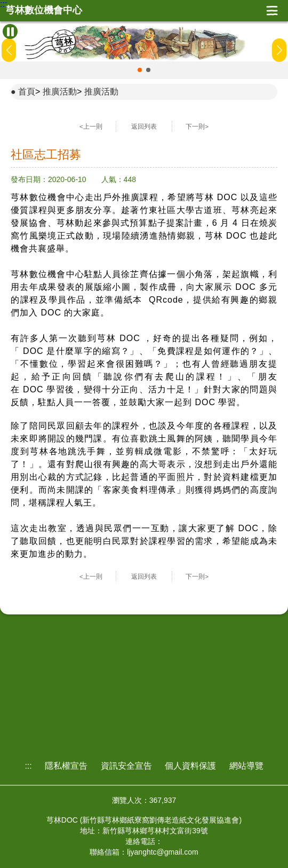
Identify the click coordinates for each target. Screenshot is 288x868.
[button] (140, 70)
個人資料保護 (190, 766)
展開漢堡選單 (272, 11)
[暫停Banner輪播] (10, 31)
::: (3, 4)
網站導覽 (246, 766)
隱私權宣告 (66, 766)
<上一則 (91, 127)
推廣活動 (60, 92)
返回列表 (144, 127)
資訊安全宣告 (126, 766)
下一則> (197, 127)
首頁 (27, 92)
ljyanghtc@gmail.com (162, 852)
